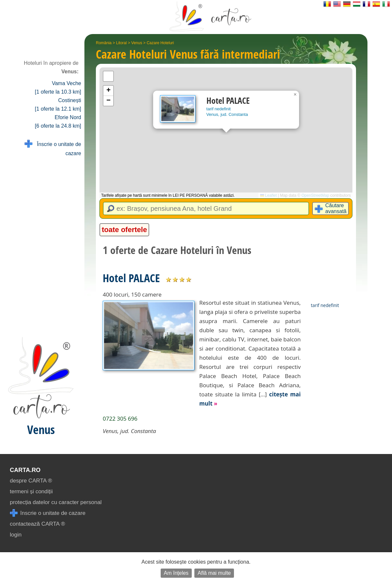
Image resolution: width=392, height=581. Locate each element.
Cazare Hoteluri (160, 43)
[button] (295, 95)
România (104, 43)
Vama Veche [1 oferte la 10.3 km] (58, 88)
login (16, 535)
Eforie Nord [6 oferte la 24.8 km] (58, 122)
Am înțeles (176, 573)
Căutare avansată (336, 208)
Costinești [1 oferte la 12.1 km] (58, 105)
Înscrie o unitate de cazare (53, 148)
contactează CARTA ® (37, 524)
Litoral (122, 43)
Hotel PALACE (131, 278)
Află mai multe (214, 573)
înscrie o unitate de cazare (48, 513)
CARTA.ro (25, 470)
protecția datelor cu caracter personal (56, 502)
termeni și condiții (31, 491)
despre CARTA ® (31, 481)
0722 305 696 (120, 418)
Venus (137, 43)
